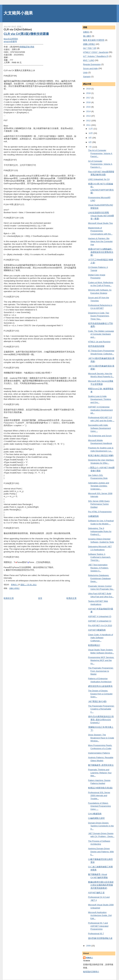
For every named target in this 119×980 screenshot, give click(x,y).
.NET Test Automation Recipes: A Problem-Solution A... (98, 568)
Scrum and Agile (90, 68)
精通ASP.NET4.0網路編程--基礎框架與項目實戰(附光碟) (101, 252)
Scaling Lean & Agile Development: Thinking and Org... (100, 399)
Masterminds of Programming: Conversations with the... (100, 231)
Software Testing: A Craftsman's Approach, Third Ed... (99, 557)
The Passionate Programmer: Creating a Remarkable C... (101, 709)
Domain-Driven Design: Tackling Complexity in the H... (101, 826)
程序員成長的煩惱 (96, 346)
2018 (89, 93)
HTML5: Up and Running (99, 342)
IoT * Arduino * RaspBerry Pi (96, 56)
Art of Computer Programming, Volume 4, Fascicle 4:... (100, 164)
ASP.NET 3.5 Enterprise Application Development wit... (100, 410)
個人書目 (87, 36)
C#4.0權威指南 (95, 814)
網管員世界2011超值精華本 (100, 686)
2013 (89, 116)
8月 (90, 142)
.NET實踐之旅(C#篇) (97, 701)
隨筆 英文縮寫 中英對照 (94, 40)
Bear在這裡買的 (11, 39)
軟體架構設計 (94, 645)
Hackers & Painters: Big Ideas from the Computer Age (100, 241)
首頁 (40, 598)
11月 (91, 129)
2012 (89, 121)
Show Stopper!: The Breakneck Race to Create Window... (101, 738)
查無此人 (90, 958)
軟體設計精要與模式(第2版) (100, 788)
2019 (89, 89)
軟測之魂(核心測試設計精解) (101, 455)
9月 (90, 138)
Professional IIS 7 (96, 934)
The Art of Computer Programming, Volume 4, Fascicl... (100, 153)
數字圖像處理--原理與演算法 (101, 765)
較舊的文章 (72, 598)
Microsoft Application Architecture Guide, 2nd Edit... (100, 915)
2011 (89, 125)
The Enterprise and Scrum (100, 436)
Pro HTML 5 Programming (100, 512)
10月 (91, 133)
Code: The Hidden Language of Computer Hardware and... (101, 334)
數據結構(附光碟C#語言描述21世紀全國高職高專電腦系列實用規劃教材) (101, 885)
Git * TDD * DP (90, 48)
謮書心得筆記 (14, 588)
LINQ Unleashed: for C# (99, 179)
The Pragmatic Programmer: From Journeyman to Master (101, 671)
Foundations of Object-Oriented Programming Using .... (100, 806)
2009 (89, 946)
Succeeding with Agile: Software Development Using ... (100, 428)
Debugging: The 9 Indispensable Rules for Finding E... (100, 531)
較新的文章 (9, 598)
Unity (85, 72)
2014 (89, 111)
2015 (89, 107)
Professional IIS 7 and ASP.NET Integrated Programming (98, 926)
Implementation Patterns (99, 753)
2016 (89, 102)
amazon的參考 (10, 41)
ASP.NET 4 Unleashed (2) (100, 616)
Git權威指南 (94, 516)
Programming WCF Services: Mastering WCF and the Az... (101, 660)
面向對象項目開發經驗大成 (100, 938)
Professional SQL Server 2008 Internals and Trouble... (99, 796)
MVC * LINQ (89, 60)
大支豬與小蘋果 (18, 13)
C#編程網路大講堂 (97, 818)
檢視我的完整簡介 (91, 972)
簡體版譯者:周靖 (27, 47)
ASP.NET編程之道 (96, 893)
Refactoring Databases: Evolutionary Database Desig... (99, 578)
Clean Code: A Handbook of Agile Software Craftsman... (101, 638)
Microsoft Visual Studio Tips (100, 223)
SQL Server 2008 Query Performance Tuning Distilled (99, 504)
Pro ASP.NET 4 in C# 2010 (100, 625)
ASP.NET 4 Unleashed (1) (100, 621)
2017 (89, 98)
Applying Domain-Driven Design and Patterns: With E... (101, 852)
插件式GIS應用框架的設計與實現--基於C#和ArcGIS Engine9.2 (101, 720)
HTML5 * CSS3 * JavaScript (96, 52)
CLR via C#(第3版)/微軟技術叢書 (26, 34)
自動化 (86, 32)
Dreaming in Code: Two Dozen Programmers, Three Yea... (99, 316)
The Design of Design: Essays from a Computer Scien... (100, 694)
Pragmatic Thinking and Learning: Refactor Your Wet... (100, 773)
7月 (90, 147)
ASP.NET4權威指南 (97, 630)
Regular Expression (92, 64)
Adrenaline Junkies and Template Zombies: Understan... (99, 486)
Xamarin (87, 77)
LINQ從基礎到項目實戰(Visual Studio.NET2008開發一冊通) (101, 216)
